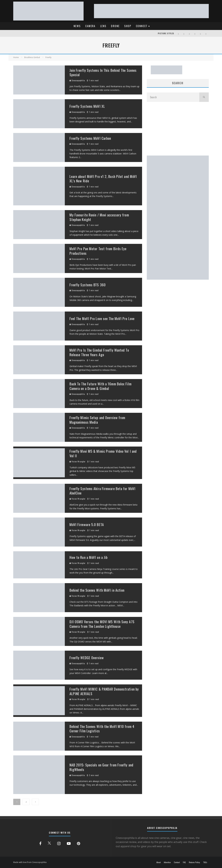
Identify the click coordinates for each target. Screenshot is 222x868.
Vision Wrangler (78, 462)
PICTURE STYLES (166, 33)
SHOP (128, 26)
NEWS (77, 26)
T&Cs (205, 862)
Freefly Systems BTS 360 (88, 285)
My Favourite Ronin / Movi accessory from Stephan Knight (99, 217)
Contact (177, 862)
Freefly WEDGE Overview (87, 658)
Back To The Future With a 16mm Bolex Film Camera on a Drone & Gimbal (101, 386)
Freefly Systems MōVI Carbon (90, 138)
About (159, 862)
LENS (103, 26)
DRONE (115, 26)
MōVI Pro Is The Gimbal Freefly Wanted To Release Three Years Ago (99, 352)
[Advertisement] (178, 129)
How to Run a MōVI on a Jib (89, 557)
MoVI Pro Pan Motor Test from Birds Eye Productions (98, 251)
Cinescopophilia (77, 80)
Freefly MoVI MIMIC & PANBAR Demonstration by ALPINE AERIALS (104, 691)
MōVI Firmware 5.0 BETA (87, 524)
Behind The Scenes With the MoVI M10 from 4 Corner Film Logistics (102, 729)
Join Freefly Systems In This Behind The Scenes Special (103, 72)
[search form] (173, 97)
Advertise (167, 862)
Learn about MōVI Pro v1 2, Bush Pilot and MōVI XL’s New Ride (103, 179)
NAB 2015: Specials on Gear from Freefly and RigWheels (101, 767)
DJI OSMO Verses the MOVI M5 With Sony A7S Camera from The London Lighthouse (102, 624)
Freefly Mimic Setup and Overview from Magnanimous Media (97, 420)
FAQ (184, 862)
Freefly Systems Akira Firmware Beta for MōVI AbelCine (102, 491)
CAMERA (90, 26)
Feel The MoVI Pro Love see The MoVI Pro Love (102, 318)
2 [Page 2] (26, 802)
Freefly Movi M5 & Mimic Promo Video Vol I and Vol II (103, 453)
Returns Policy (194, 862)
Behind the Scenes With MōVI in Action (97, 590)
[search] (204, 97)
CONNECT (142, 26)
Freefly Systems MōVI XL (87, 106)
